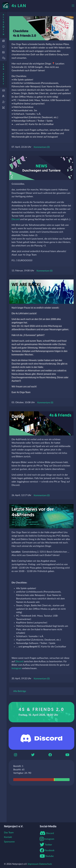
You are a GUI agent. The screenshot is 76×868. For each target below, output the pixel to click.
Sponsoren (9, 842)
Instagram (16, 668)
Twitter (46, 845)
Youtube (47, 856)
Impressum (33, 864)
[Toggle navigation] (73, 6)
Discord (15, 219)
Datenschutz (45, 864)
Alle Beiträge (20, 691)
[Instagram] (15, 755)
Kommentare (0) (42, 147)
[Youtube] (67, 755)
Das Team (9, 833)
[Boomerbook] (50, 755)
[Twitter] (33, 755)
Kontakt (8, 837)
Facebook (47, 850)
